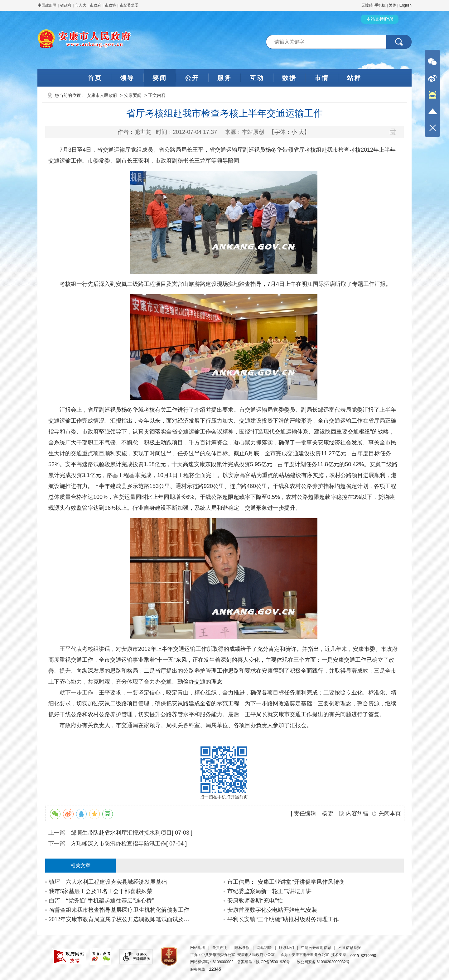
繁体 (393, 5)
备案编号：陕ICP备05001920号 (264, 962)
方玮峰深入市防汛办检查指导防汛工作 (118, 844)
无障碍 (367, 5)
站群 (354, 78)
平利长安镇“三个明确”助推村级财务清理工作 (283, 919)
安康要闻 (133, 95)
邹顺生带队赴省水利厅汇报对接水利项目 (121, 833)
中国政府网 (47, 5)
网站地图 (198, 948)
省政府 (66, 5)
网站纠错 (264, 948)
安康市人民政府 (102, 95)
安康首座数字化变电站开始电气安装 (272, 910)
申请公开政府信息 (316, 948)
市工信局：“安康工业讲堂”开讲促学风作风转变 (286, 882)
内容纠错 (357, 813)
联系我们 (287, 948)
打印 (395, 132)
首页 (95, 78)
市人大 (81, 5)
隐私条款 (242, 948)
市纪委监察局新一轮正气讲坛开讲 (269, 891)
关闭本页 (390, 813)
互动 (257, 78)
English (406, 5)
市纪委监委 (129, 5)
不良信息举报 (350, 948)
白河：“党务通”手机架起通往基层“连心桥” (102, 901)
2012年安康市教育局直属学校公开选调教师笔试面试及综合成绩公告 (121, 919)
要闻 (160, 78)
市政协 (110, 5)
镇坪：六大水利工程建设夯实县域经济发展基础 (108, 882)
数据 (289, 78)
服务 (224, 78)
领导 (127, 78)
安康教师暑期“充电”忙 (255, 901)
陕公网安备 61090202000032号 (323, 962)
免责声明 (220, 948)
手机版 (380, 5)
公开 (192, 78)
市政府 (95, 5)
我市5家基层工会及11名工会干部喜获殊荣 (101, 891)
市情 (322, 78)
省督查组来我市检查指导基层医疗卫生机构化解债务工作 (119, 910)
